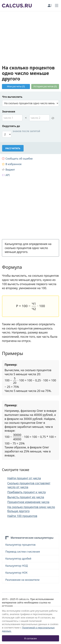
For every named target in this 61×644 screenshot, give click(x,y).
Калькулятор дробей (18, 559)
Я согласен (30, 638)
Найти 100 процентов (22, 516)
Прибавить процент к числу (27, 492)
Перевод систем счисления (23, 552)
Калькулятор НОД (17, 566)
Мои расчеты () (16, 86)
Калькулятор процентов (20, 545)
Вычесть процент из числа (26, 497)
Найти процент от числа (24, 478)
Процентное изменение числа (28, 502)
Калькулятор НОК (16, 573)
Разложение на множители (22, 580)
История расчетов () (45, 86)
